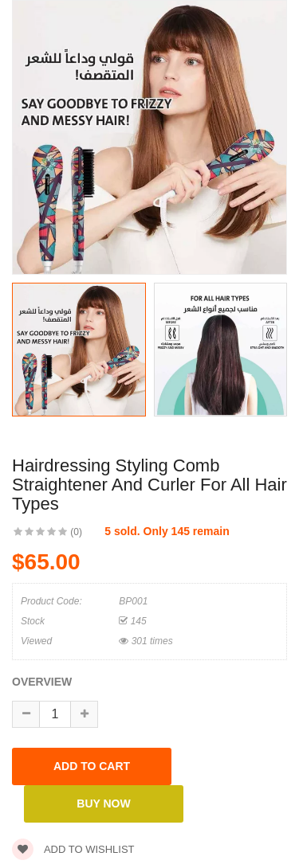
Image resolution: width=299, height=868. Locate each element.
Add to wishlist (73, 849)
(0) (76, 532)
